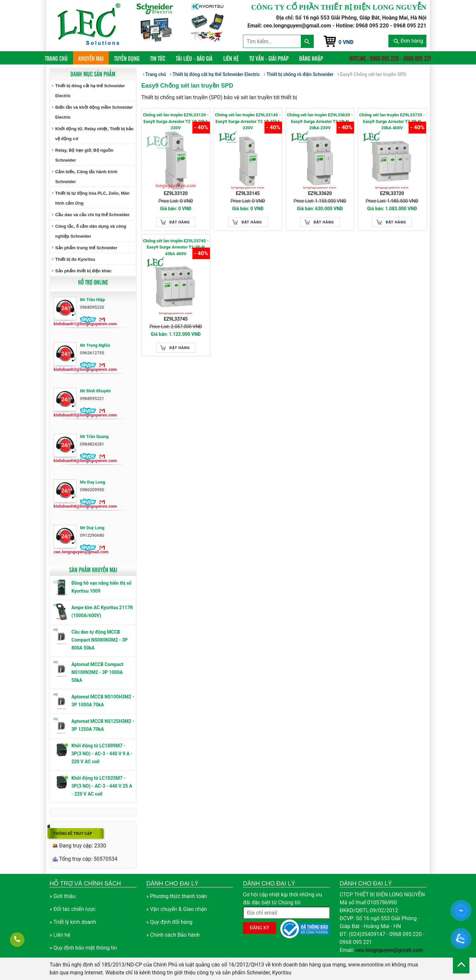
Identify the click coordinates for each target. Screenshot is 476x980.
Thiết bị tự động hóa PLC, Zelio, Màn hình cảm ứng (92, 198)
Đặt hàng (180, 222)
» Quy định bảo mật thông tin (83, 948)
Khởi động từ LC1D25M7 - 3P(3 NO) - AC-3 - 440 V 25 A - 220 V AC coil (102, 786)
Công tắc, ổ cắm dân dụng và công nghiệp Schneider (91, 231)
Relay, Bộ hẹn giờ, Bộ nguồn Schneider (84, 155)
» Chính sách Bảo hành (173, 935)
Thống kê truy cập (73, 834)
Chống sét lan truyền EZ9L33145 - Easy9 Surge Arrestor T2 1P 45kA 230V (248, 121)
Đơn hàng (408, 41)
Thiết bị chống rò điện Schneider (300, 74)
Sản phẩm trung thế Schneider (86, 248)
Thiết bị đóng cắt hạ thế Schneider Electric (90, 91)
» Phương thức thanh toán (177, 896)
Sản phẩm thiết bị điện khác (83, 271)
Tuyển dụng (127, 58)
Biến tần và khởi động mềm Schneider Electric (94, 112)
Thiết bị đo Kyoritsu (75, 259)
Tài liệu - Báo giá (194, 58)
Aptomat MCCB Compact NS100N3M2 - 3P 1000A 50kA (97, 672)
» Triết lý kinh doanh (73, 922)
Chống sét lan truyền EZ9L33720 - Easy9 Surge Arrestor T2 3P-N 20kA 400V (392, 121)
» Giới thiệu (63, 896)
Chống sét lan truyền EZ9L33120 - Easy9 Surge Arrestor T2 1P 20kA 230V (176, 121)
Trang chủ (59, 58)
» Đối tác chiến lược (73, 909)
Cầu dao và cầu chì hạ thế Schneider (92, 215)
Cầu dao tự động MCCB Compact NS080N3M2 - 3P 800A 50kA (99, 640)
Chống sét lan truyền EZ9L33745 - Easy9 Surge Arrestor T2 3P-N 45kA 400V (176, 247)
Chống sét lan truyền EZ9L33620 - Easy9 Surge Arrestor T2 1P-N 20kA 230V (320, 121)
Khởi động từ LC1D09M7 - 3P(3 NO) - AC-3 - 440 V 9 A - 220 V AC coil (102, 754)
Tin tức (158, 58)
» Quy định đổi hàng (170, 922)
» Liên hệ (60, 935)
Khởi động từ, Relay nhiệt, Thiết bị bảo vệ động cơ (94, 134)
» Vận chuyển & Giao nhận (177, 909)
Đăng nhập (311, 58)
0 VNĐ (346, 42)
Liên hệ (231, 58)
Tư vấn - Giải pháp (269, 58)
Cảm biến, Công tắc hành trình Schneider (86, 177)
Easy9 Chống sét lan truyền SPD (373, 74)
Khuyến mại (91, 58)
